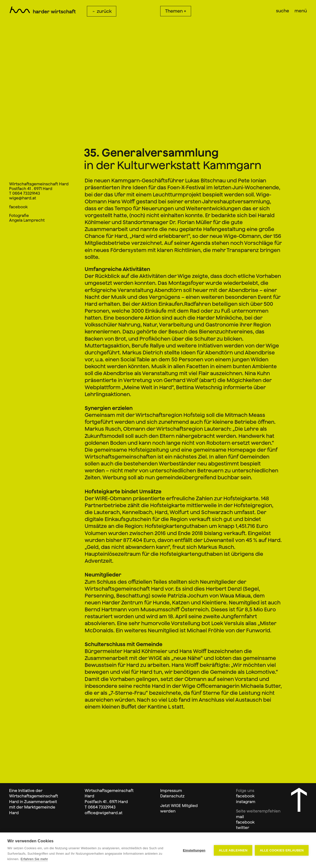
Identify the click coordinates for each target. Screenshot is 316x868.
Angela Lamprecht (27, 220)
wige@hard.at (23, 198)
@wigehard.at (109, 813)
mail (240, 817)
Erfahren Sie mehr (34, 859)
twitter (243, 828)
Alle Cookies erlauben (282, 850)
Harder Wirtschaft (54, 12)
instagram (246, 802)
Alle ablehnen (233, 850)
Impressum (171, 791)
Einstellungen (194, 850)
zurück (102, 11)
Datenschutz (172, 796)
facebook (18, 207)
